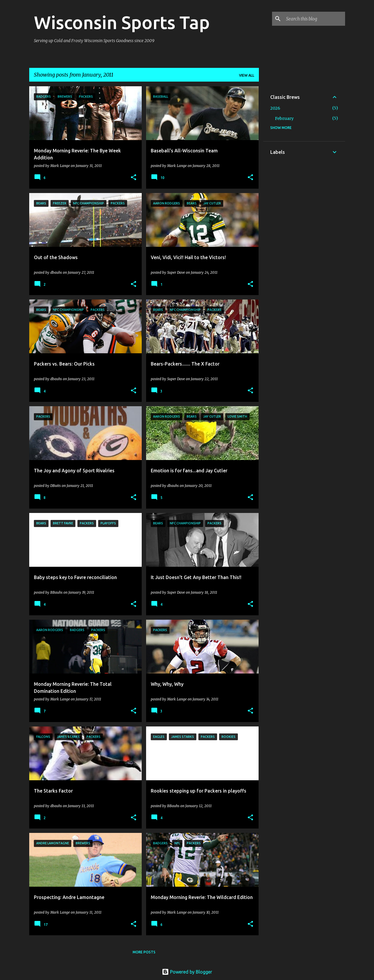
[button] (134, 178)
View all (247, 75)
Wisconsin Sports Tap (122, 22)
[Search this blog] (314, 19)
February (284, 118)
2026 (275, 108)
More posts (144, 952)
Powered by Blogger (187, 972)
